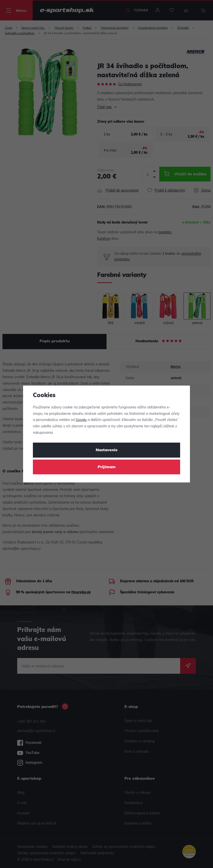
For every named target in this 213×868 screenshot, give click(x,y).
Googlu (81, 420)
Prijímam (107, 467)
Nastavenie (107, 450)
